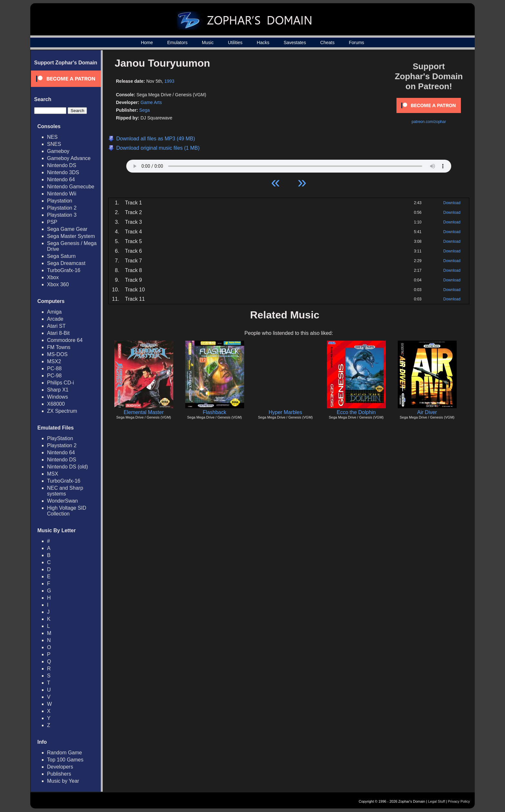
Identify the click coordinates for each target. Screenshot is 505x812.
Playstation (60, 201)
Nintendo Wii (62, 194)
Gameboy (58, 151)
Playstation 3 (62, 215)
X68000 (56, 404)
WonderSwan (62, 501)
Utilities (235, 42)
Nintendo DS (62, 165)
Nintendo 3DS (63, 172)
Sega (144, 110)
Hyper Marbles (285, 412)
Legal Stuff (436, 801)
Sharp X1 (58, 390)
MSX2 (54, 361)
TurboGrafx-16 (64, 270)
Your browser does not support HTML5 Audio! (289, 165)
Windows (57, 397)
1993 (169, 81)
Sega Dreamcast (66, 263)
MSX (53, 474)
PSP (52, 222)
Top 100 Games (65, 760)
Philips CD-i (61, 383)
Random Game (65, 753)
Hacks (263, 42)
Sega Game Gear (67, 229)
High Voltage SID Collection (67, 511)
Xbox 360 (58, 284)
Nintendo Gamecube (71, 187)
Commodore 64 (65, 340)
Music (208, 42)
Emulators (177, 42)
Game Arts (151, 102)
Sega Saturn (61, 256)
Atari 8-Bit (58, 333)
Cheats (327, 42)
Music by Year (63, 781)
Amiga (54, 312)
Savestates (295, 42)
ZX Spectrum (62, 411)
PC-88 (54, 368)
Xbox (53, 277)
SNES (54, 144)
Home (147, 42)
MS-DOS (57, 354)
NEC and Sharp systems (65, 491)
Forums (356, 42)
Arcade (55, 319)
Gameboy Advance (69, 158)
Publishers (59, 774)
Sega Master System (71, 236)
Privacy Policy (459, 801)
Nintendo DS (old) (67, 467)
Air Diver (427, 412)
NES (52, 137)
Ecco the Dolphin (356, 412)
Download (452, 203)
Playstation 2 (62, 208)
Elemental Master (144, 412)
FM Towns (59, 347)
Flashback (215, 412)
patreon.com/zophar (429, 122)
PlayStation (60, 438)
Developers (60, 767)
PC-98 (54, 376)
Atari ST (56, 326)
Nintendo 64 (61, 179)
